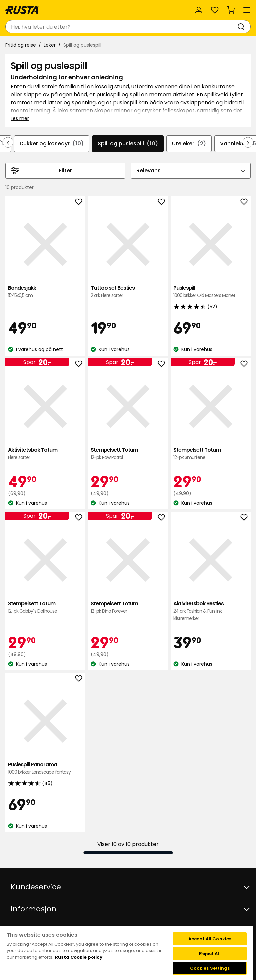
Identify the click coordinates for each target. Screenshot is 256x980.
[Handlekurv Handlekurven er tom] (231, 10)
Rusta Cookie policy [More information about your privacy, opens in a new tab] (79, 957)
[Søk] (242, 27)
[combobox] (121, 27)
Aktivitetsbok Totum (45, 454)
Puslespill (211, 292)
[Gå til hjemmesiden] (22, 10)
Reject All (210, 953)
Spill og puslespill (128, 144)
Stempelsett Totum (128, 454)
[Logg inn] (199, 10)
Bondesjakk (45, 292)
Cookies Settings (210, 968)
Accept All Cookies (210, 939)
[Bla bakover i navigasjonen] (8, 142)
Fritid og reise (21, 45)
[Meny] (247, 10)
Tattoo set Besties (128, 292)
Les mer (20, 118)
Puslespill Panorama (45, 768)
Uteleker (189, 144)
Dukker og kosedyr (52, 144)
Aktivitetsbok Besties (211, 611)
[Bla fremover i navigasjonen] (248, 142)
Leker (50, 45)
